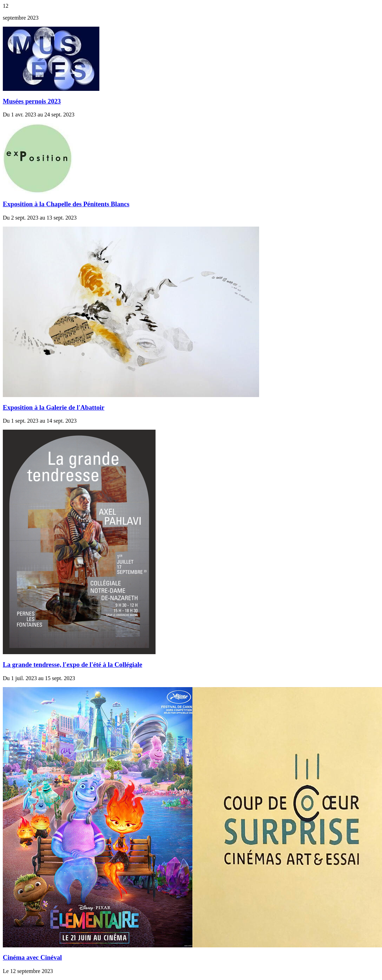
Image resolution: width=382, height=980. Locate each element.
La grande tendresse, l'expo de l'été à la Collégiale (73, 664)
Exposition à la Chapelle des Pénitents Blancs (66, 204)
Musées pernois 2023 (32, 101)
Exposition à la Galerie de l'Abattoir (54, 407)
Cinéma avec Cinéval (32, 957)
